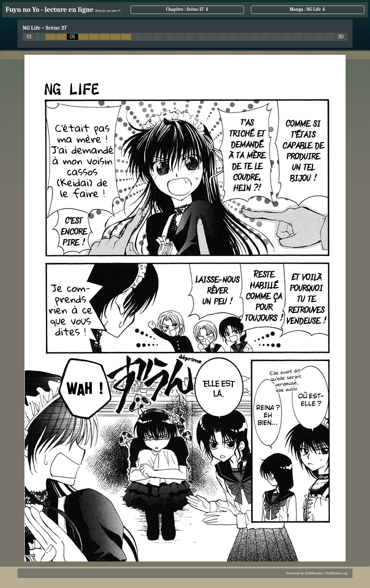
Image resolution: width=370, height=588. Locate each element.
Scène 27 (56, 28)
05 (72, 37)
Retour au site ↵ (108, 11)
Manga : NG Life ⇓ (308, 9)
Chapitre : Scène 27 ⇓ (187, 9)
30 (341, 37)
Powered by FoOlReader (304, 573)
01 (29, 37)
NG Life (32, 28)
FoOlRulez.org (336, 573)
